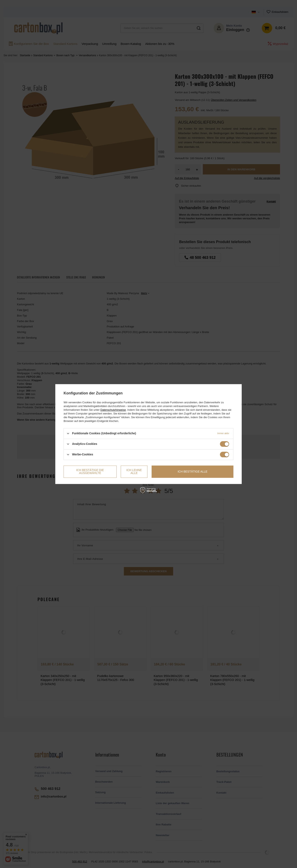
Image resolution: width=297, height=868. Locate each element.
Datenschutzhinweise (113, 410)
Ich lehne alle (134, 472)
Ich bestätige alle (193, 472)
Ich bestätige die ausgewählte (90, 472)
